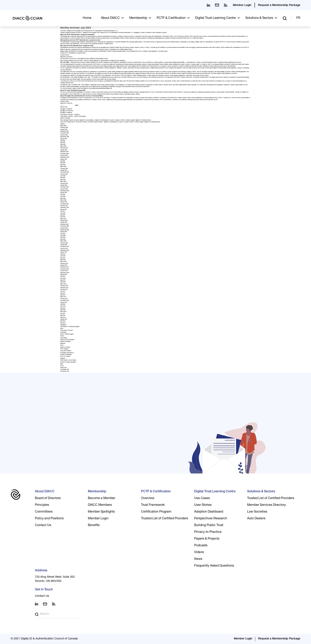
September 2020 (65, 230)
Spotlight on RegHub (66, 113)
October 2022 (64, 189)
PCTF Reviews (64, 349)
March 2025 (63, 146)
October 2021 (64, 206)
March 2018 (63, 284)
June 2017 (63, 291)
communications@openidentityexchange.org (100, 89)
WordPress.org (65, 371)
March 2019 (63, 262)
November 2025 (65, 133)
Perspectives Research (211, 519)
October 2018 (64, 271)
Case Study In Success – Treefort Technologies (73, 117)
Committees (44, 512)
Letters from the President (67, 340)
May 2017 (63, 293)
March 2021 (63, 219)
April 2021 (63, 217)
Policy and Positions (66, 351)
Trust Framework (153, 505)
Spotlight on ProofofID (67, 111)
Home (87, 18)
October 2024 (64, 156)
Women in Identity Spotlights (68, 362)
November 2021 (65, 204)
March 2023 (63, 182)
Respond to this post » (67, 57)
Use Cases (202, 498)
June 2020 (63, 236)
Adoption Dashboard (209, 512)
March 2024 (63, 167)
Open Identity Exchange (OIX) (68, 61)
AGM (62, 329)
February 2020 (64, 243)
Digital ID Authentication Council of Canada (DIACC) (128, 63)
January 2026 (64, 130)
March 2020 (63, 241)
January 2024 (64, 171)
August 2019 (64, 252)
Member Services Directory (266, 505)
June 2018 (63, 279)
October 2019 (64, 249)
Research (63, 359)
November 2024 (65, 154)
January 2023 (64, 185)
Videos (199, 552)
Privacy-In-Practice (208, 532)
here (84, 53)
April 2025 (63, 145)
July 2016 (63, 305)
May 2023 (63, 178)
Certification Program (161, 33)
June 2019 (63, 256)
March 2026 (63, 126)
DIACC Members (100, 505)
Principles (42, 505)
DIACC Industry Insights (67, 334)
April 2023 (63, 180)
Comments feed (65, 370)
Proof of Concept (65, 357)
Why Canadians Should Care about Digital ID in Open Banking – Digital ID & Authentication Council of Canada (90, 120)
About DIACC (110, 18)
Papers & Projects (65, 347)
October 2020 (64, 228)
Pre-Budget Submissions (67, 353)
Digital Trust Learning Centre (215, 18)
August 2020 (64, 232)
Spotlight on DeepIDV (66, 109)
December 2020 (64, 225)
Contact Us (43, 525)
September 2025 (65, 137)
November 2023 (65, 172)
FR (298, 18)
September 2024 (65, 157)
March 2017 (63, 297)
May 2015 (63, 316)
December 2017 (64, 288)
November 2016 (65, 301)
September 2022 (65, 191)
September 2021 (65, 208)
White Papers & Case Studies (68, 360)
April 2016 (63, 310)
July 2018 (63, 277)
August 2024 (64, 159)
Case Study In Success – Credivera (70, 115)
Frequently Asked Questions (214, 566)
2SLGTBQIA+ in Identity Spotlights (70, 327)
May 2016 (63, 308)
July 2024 (63, 161)
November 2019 (65, 247)
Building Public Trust (209, 525)
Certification (63, 333)
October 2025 (64, 135)
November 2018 (65, 269)
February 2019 (64, 264)
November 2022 (65, 187)
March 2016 (63, 312)
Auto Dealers (256, 519)
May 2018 (63, 280)
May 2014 (63, 321)
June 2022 (63, 197)
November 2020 (65, 226)
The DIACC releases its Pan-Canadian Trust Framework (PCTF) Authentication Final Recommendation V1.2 (89, 31)
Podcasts (201, 546)
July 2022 (63, 195)
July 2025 (63, 141)
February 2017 (64, 299)
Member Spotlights (65, 342)
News (67, 55)
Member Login (242, 5)
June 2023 (63, 176)
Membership (138, 18)
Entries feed (63, 368)
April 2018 (63, 282)
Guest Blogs (64, 338)
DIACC (81, 61)
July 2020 (63, 234)
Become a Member (102, 498)
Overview (148, 498)
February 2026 (64, 128)
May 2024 (63, 163)
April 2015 (63, 318)
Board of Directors (48, 498)
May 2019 (63, 258)
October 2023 (64, 174)
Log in (62, 366)
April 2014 (63, 323)
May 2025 (63, 143)
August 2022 (64, 193)
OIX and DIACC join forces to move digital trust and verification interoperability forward (84, 59)
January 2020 (64, 245)
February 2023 (64, 184)
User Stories (203, 505)
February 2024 (64, 169)
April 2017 (63, 295)
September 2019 (65, 251)
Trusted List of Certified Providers (165, 519)
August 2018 (64, 275)
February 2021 (64, 221)
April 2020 (63, 239)
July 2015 (63, 314)
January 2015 (64, 319)
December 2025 (64, 131)
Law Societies (257, 512)
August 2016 (64, 303)
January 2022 (64, 202)
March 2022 (63, 200)
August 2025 (64, 139)
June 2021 (63, 213)
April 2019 (63, 260)
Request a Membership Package (279, 5)
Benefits (94, 525)
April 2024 (63, 165)
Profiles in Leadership (66, 355)
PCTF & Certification (171, 18)
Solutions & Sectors (259, 18)
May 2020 (63, 237)
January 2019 (64, 265)
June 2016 (63, 306)
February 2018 (64, 286)
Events (62, 336)
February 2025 (64, 148)
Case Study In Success (67, 331)
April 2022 (63, 199)
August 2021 (64, 210)
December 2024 (64, 152)
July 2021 (63, 211)
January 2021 (64, 223)
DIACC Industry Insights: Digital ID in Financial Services (136, 120)
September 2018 (65, 273)
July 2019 (63, 254)
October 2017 (64, 290)
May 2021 (63, 215)
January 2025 (64, 150)
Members (63, 344)
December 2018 (64, 267)
